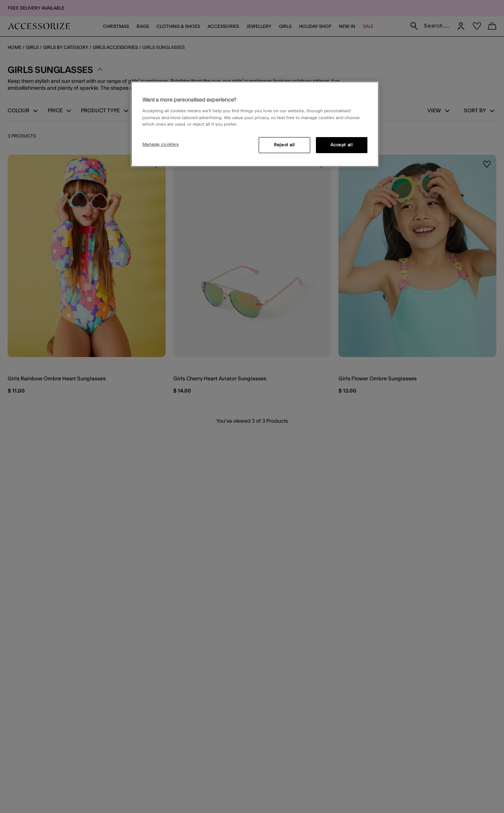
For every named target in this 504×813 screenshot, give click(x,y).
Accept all (342, 145)
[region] (255, 124)
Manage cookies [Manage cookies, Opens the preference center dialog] (161, 145)
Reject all (284, 145)
